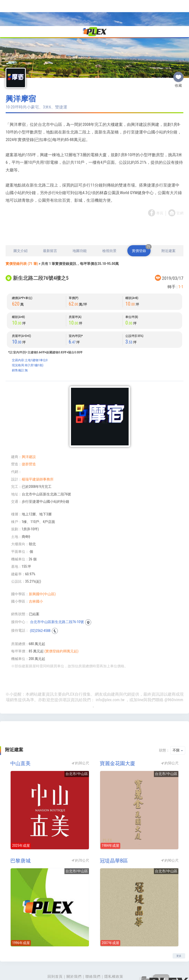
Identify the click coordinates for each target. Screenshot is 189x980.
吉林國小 (36, 575)
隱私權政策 (114, 950)
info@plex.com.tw (110, 674)
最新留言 (50, 225)
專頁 (160, 187)
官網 (180, 187)
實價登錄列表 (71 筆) (22, 238)
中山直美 (20, 737)
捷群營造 (29, 438)
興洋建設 (29, 431)
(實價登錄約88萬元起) (62, 625)
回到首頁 (55, 950)
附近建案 (169, 225)
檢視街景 (109, 225)
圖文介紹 (20, 225)
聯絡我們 (93, 950)
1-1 (181, 261)
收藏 (178, 49)
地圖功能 (80, 225)
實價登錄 (141, 223)
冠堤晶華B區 (114, 835)
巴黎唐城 (20, 835)
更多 (179, 930)
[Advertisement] (94, 206)
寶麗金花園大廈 (117, 737)
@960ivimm (174, 674)
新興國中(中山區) (42, 568)
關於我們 (74, 950)
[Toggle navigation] (7, 6)
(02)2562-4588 (40, 604)
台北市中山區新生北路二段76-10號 (57, 596)
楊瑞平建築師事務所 (38, 453)
